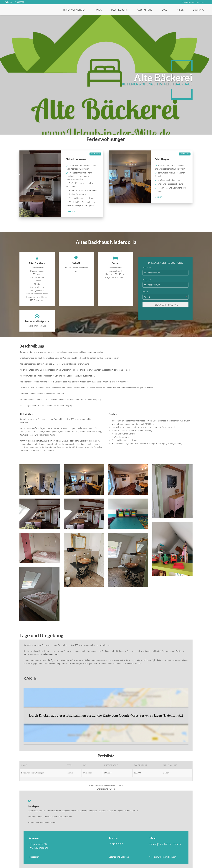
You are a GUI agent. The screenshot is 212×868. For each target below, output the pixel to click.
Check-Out (148, 274)
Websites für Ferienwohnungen (162, 857)
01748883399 (116, 844)
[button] (74, 10)
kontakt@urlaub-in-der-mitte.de (194, 2)
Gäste (145, 286)
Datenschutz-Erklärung (119, 857)
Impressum (34, 857)
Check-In (147, 262)
